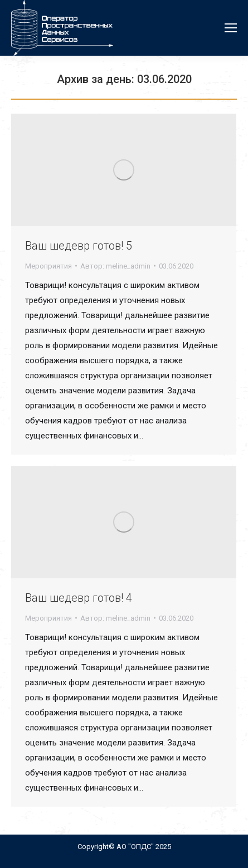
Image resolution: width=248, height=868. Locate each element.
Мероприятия (48, 266)
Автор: (115, 266)
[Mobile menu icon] (231, 28)
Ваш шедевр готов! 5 (79, 246)
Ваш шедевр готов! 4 (79, 598)
